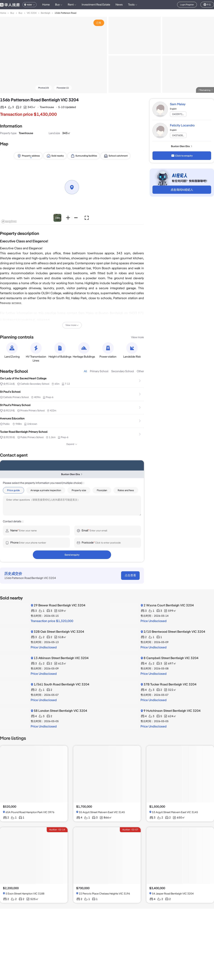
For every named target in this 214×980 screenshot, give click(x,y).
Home (46, 5)
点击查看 (130, 575)
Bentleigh (46, 13)
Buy (12, 13)
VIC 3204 (32, 13)
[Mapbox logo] (9, 221)
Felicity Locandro (182, 125)
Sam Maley (178, 104)
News (119, 5)
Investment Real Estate (96, 5)
